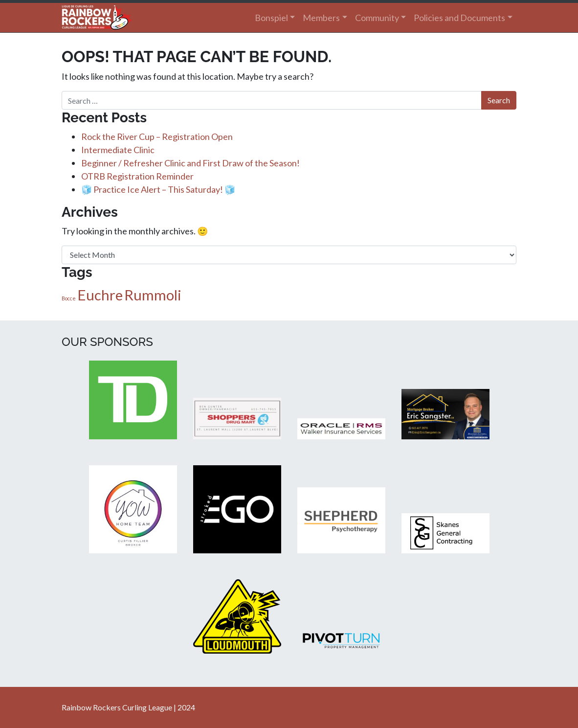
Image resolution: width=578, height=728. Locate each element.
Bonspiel (271, 18)
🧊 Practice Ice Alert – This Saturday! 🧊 (158, 189)
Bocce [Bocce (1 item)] (69, 298)
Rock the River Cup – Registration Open (157, 136)
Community (377, 18)
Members (321, 18)
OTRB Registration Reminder (137, 176)
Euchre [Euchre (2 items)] (100, 295)
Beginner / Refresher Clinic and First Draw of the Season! (190, 163)
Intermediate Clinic (118, 150)
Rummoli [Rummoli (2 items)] (153, 295)
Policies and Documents (459, 18)
